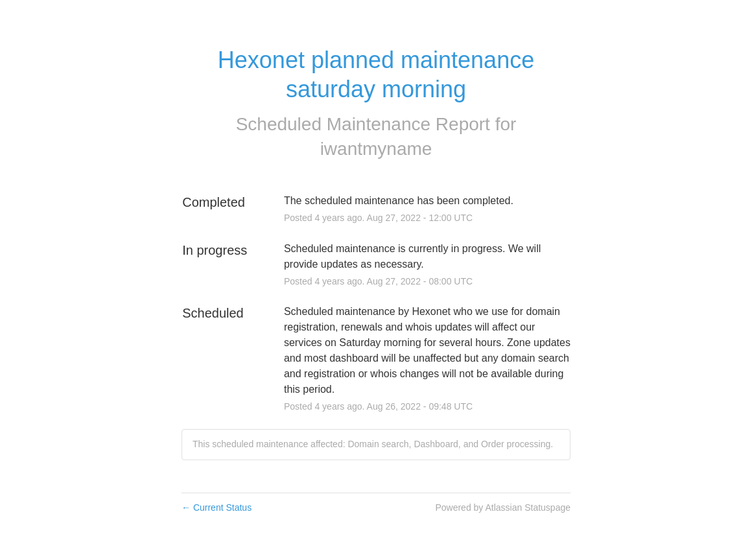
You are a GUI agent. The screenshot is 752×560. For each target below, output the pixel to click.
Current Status (217, 507)
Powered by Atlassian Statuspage (503, 507)
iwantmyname (376, 149)
